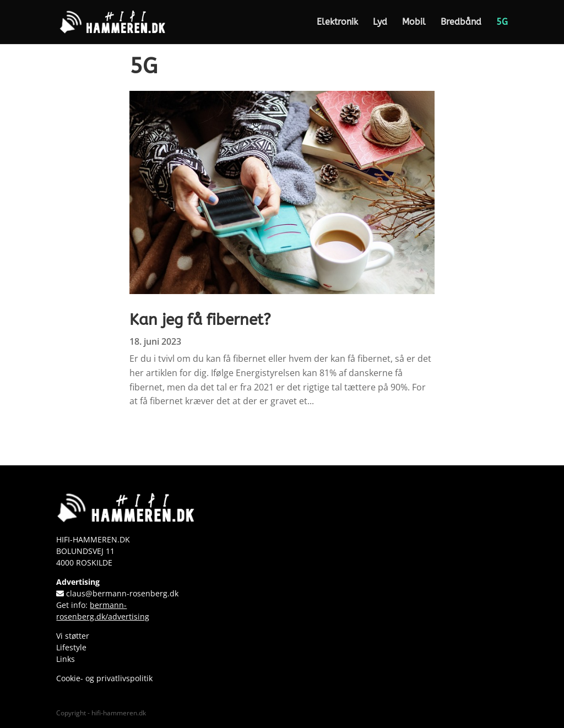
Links (66, 659)
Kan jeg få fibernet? (200, 320)
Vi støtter (73, 636)
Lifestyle (71, 647)
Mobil (414, 23)
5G (502, 23)
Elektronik (337, 23)
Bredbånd (461, 23)
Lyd (380, 23)
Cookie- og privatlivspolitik (104, 678)
